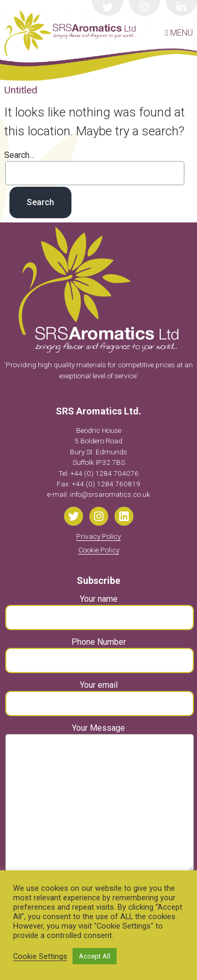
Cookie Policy (99, 550)
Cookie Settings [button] (40, 956)
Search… (19, 155)
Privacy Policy (98, 536)
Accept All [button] (95, 956)
